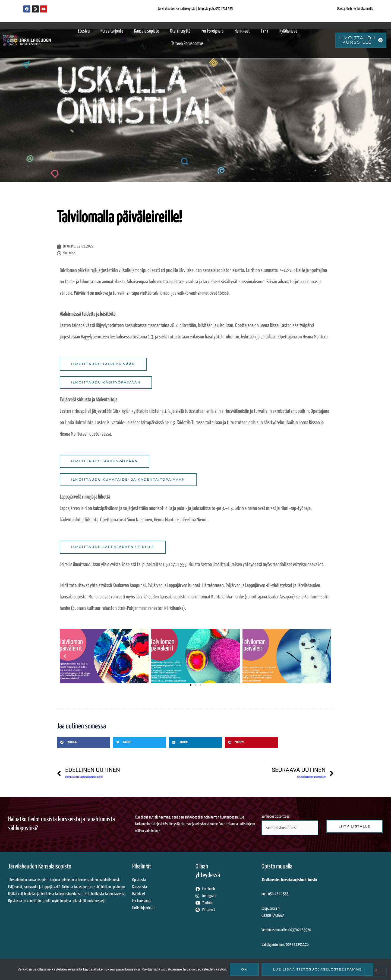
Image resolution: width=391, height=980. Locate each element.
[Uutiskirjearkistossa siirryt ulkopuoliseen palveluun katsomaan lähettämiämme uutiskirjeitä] (164, 909)
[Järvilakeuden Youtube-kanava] (44, 9)
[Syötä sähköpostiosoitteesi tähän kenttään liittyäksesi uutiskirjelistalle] (290, 829)
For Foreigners (213, 31)
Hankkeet (242, 31)
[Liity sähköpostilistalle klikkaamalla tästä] (355, 827)
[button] (65, 657)
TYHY (265, 31)
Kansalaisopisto (147, 31)
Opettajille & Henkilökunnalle (355, 9)
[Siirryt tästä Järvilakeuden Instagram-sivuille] (227, 897)
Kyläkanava (288, 31)
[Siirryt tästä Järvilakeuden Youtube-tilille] (227, 904)
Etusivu (84, 31)
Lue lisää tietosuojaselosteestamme (317, 969)
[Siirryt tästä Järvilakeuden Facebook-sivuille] (227, 890)
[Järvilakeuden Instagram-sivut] (35, 9)
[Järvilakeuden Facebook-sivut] (27, 9)
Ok (244, 969)
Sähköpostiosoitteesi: (290, 826)
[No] (376, 972)
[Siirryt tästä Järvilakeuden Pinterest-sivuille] (227, 911)
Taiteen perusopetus (187, 44)
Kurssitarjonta (112, 31)
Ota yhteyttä (180, 31)
